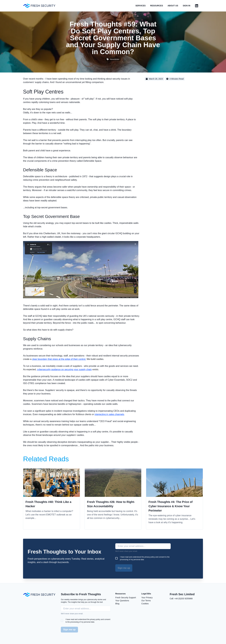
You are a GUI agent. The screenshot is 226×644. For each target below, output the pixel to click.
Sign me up (124, 568)
